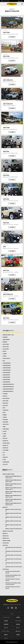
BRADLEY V (5, 507)
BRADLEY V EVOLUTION (8, 531)
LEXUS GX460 (6, 344)
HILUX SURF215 (6, 398)
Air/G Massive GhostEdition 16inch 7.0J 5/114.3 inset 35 (13, 584)
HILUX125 (5, 396)
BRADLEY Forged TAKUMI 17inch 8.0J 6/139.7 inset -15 (13, 489)
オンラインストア (5, 1)
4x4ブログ (6, 628)
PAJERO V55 (5, 441)
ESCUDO (5, 431)
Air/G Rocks (5, 545)
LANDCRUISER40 (6, 382)
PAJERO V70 (5, 445)
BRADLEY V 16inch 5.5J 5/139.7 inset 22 (13, 522)
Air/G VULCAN (6, 543)
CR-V (4, 455)
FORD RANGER (6, 462)
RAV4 (4, 408)
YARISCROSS (6, 410)
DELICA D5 (5, 438)
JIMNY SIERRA (6, 429)
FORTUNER (5, 420)
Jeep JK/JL (5, 464)
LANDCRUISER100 (7, 370)
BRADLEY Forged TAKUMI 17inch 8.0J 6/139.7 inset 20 (13, 485)
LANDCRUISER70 (6, 375)
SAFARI (4, 436)
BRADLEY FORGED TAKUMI (9, 474)
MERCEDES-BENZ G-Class (8, 335)
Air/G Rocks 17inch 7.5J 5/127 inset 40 (14, 567)
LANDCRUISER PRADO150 (8, 384)
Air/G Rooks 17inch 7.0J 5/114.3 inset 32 (13, 548)
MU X (4, 361)
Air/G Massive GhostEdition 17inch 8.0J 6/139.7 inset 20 (13, 576)
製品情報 (6, 621)
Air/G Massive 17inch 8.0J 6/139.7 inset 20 (13, 572)
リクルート (6, 638)
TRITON (5, 356)
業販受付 (6, 635)
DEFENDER (5, 337)
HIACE (4, 412)
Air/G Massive (6, 569)
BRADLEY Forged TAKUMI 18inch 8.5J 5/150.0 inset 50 (13, 504)
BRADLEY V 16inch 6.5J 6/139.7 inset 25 (13, 526)
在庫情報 (18, 635)
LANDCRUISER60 (6, 377)
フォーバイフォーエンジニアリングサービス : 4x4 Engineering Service (12, 4)
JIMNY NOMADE (6, 339)
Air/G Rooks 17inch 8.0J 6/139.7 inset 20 (13, 552)
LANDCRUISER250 (7, 365)
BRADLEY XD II (6, 538)
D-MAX (4, 460)
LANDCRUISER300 (7, 363)
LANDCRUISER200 (7, 368)
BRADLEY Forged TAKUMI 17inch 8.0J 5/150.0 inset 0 (13, 492)
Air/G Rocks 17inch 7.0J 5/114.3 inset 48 (13, 560)
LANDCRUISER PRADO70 (8, 391)
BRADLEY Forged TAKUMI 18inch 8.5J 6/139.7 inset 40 (13, 500)
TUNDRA (5, 354)
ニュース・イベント (6, 617)
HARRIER (5, 415)
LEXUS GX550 (6, 349)
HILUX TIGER (6, 401)
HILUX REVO (5, 403)
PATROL (5, 351)
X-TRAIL (5, 434)
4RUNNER (5, 342)
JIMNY (4, 427)
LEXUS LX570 (6, 424)
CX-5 (4, 452)
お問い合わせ (18, 631)
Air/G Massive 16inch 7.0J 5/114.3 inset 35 (13, 580)
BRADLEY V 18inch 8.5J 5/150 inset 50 (14, 529)
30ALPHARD (5, 422)
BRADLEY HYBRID (7, 540)
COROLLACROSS (6, 358)
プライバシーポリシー (6, 631)
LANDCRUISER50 (6, 380)
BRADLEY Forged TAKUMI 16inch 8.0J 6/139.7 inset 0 (13, 481)
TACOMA (5, 417)
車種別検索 (6, 624)
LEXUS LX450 (6, 347)
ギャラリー (18, 628)
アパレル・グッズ (18, 621)
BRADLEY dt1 (6, 536)
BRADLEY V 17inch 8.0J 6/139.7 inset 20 (13, 510)
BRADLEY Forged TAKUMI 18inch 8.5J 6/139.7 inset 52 (13, 496)
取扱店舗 (18, 624)
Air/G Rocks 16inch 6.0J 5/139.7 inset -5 (13, 564)
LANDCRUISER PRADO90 (8, 389)
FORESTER (5, 457)
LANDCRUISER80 (6, 372)
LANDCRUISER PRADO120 (8, 387)
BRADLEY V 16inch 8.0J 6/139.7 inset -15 (13, 514)
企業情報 (18, 617)
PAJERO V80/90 (6, 443)
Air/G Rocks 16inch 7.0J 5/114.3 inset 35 (13, 556)
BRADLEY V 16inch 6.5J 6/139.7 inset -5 (13, 518)
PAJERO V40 (5, 448)
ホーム (12, 614)
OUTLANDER (6, 450)
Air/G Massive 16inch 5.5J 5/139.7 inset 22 (13, 588)
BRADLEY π (5, 533)
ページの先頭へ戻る (22, 642)
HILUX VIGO (5, 405)
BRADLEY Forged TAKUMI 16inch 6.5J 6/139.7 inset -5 (13, 477)
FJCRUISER (5, 394)
